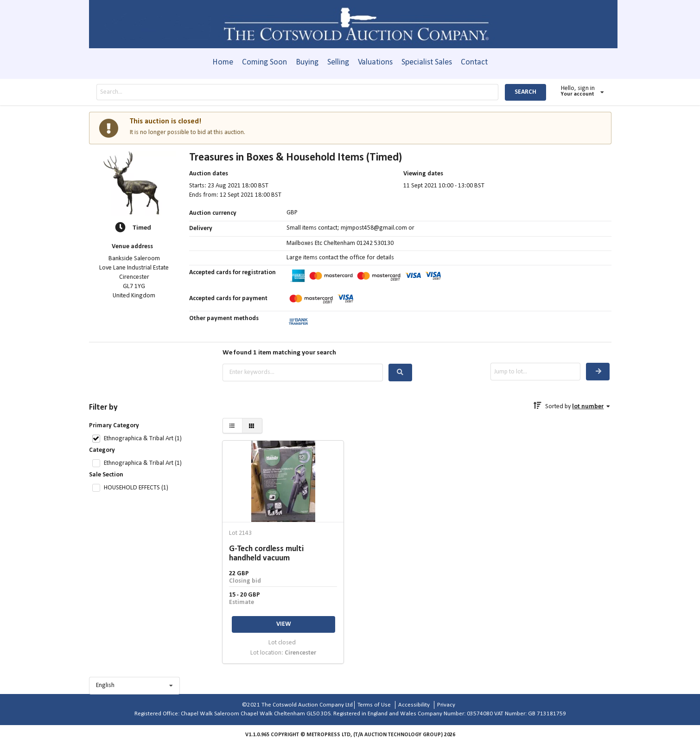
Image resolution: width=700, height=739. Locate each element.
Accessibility (414, 705)
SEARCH (525, 92)
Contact (474, 62)
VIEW (284, 624)
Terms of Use (374, 705)
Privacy (446, 705)
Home (223, 62)
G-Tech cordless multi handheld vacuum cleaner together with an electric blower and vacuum (282, 554)
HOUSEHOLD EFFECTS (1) (136, 488)
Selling (338, 62)
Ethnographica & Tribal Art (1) (143, 439)
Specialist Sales (427, 62)
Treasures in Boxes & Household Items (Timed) (296, 158)
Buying (307, 62)
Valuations (375, 62)
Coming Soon (264, 62)
